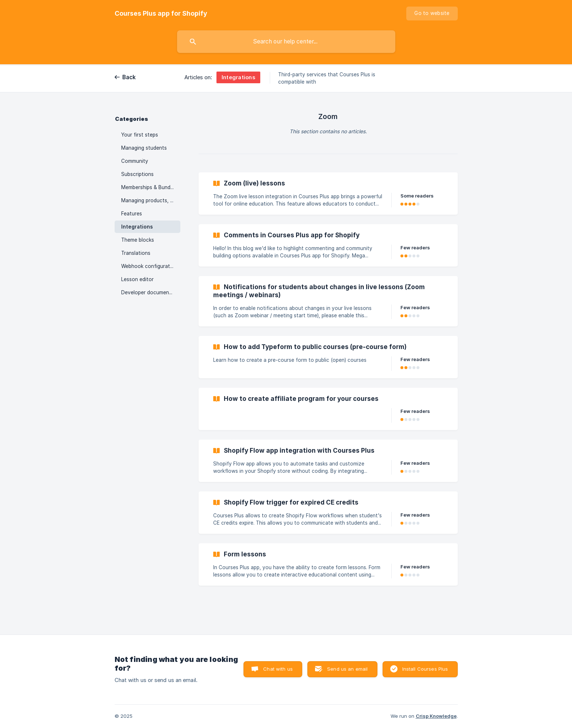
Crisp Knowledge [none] (436, 716)
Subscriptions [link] (137, 174)
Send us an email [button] (347, 669)
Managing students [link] (144, 148)
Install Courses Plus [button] (425, 669)
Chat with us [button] (278, 669)
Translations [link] (136, 253)
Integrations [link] (137, 227)
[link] (328, 194)
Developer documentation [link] (151, 292)
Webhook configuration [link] (149, 266)
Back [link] (129, 77)
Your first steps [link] (140, 135)
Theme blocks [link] (138, 240)
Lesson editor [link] (137, 279)
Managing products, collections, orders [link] (151, 200)
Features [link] (132, 214)
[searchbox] (286, 42)
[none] (161, 14)
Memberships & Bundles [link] (149, 187)
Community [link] (135, 161)
